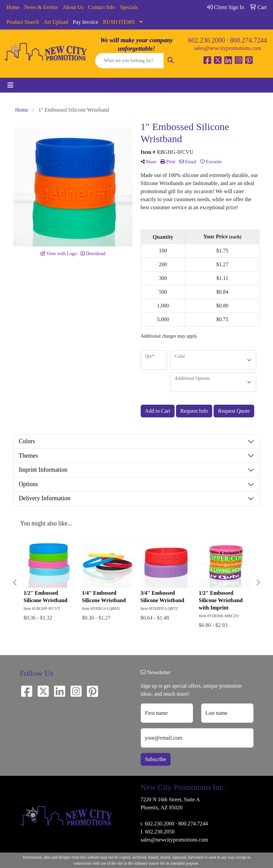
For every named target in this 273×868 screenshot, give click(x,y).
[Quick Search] (129, 61)
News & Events (41, 7)
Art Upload (56, 22)
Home (13, 7)
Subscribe (156, 759)
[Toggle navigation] (10, 85)
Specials (129, 7)
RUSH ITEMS (119, 22)
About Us (73, 7)
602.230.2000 (207, 40)
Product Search (23, 22)
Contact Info (101, 7)
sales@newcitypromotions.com (227, 48)
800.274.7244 (248, 40)
